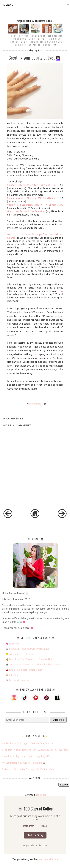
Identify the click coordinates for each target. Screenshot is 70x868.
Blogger (42, 795)
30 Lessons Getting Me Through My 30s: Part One (28, 769)
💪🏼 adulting (12, 675)
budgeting (38, 404)
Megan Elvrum (31, 845)
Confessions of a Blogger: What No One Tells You (28, 743)
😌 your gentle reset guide (20, 654)
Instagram (29, 826)
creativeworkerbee (48, 859)
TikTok (43, 826)
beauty (31, 404)
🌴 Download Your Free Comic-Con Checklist (29, 659)
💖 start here (13, 644)
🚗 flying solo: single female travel (24, 670)
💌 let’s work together (18, 680)
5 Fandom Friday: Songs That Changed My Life (26, 756)
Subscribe (58, 720)
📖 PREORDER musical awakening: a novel (28, 649)
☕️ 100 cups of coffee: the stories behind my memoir (34, 665)
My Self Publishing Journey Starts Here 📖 (24, 763)
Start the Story (35, 835)
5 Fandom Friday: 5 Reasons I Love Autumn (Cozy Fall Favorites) (35, 750)
